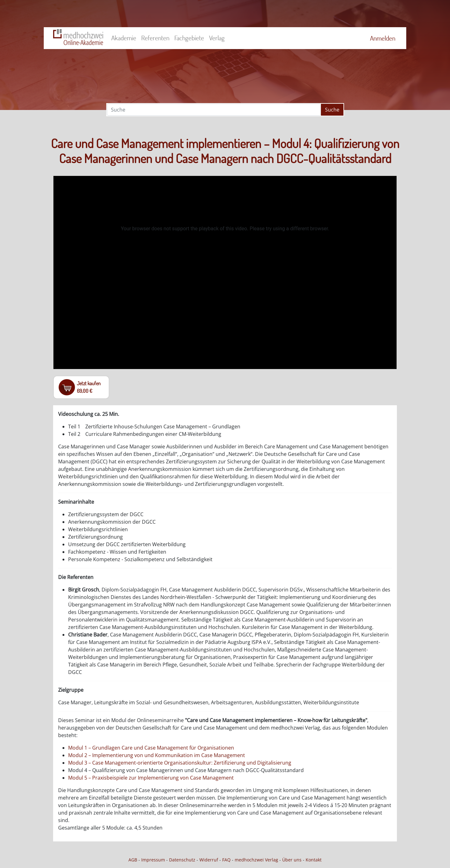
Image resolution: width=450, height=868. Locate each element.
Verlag (217, 38)
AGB (133, 860)
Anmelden (383, 38)
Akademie (124, 38)
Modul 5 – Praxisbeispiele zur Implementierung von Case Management (151, 778)
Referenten (155, 38)
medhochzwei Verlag (256, 860)
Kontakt (314, 860)
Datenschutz (182, 860)
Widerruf (209, 860)
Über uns (292, 860)
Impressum (153, 860)
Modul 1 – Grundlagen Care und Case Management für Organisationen (151, 748)
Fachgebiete (189, 38)
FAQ (226, 860)
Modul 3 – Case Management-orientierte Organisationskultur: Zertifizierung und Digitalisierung (180, 763)
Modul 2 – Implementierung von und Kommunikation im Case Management (157, 755)
